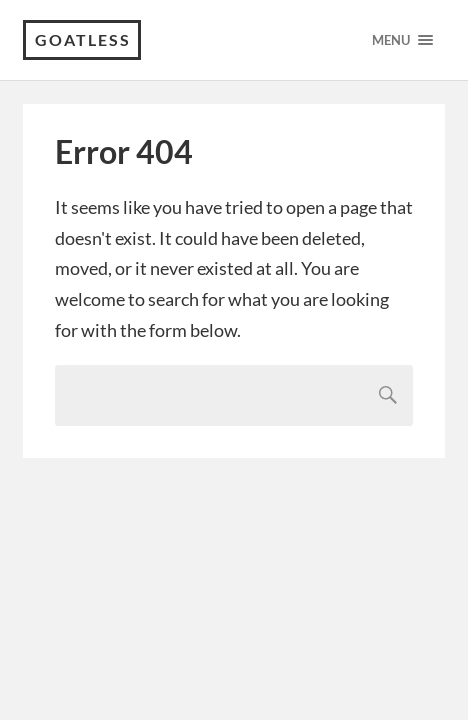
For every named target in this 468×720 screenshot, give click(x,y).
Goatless (83, 39)
